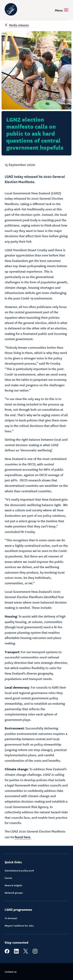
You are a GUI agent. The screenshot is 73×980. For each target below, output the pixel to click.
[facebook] (7, 953)
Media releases (17, 25)
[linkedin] (16, 953)
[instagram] (35, 953)
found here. (23, 837)
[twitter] (26, 953)
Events (8, 878)
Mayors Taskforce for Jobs (19, 926)
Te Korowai (11, 918)
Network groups (14, 893)
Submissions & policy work (19, 870)
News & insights (13, 885)
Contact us (11, 972)
